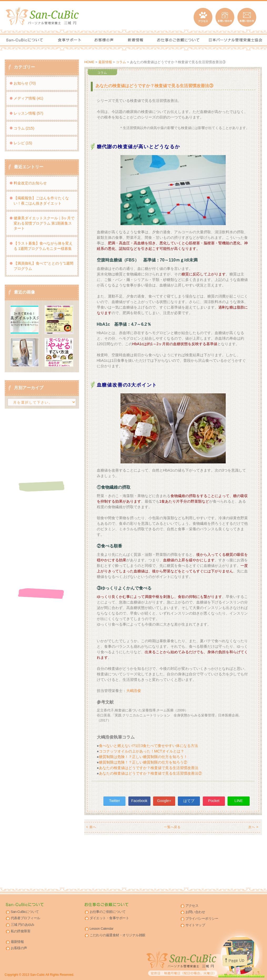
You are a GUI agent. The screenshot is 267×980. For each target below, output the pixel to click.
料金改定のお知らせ (30, 183)
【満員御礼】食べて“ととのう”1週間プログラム (44, 266)
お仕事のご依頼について (108, 912)
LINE (239, 801)
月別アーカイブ (29, 388)
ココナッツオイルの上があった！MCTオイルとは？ (142, 751)
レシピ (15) (23, 143)
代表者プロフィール (26, 918)
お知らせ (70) (25, 83)
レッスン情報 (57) (29, 113)
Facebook (139, 801)
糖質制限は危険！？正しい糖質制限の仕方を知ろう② (143, 762)
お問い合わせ (195, 912)
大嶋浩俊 (134, 691)
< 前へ (91, 827)
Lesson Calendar (102, 929)
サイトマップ (195, 925)
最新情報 (105, 62)
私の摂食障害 (21, 931)
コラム (121, 62)
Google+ (164, 801)
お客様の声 (19, 948)
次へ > (253, 827)
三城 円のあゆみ (23, 925)
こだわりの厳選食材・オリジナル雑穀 (118, 935)
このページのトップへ (238, 964)
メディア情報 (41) (29, 98)
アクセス (192, 906)
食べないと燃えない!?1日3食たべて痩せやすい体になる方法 (148, 746)
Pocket (214, 801)
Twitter (115, 801)
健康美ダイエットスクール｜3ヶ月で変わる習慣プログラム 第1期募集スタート (44, 223)
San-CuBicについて (25, 912)
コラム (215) (24, 128)
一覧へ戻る (172, 827)
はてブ (189, 801)
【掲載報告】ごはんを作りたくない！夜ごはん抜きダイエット (41, 201)
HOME (89, 62)
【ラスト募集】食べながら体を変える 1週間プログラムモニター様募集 (43, 246)
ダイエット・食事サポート (109, 918)
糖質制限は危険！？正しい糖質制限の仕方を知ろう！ (143, 757)
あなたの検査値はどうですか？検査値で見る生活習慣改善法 (149, 768)
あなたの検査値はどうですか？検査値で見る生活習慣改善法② (150, 773)
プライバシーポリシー (202, 919)
